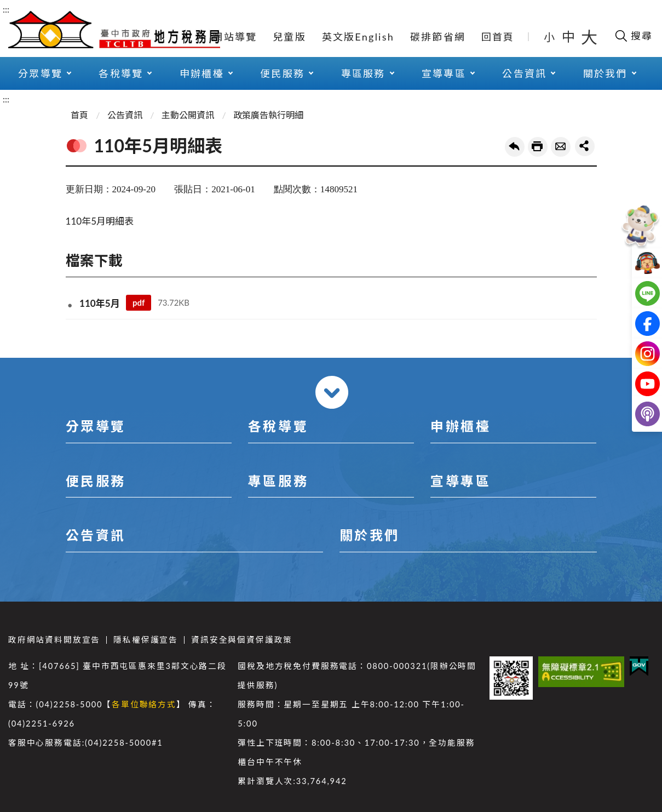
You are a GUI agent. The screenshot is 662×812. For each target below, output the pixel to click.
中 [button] (569, 36)
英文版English (358, 37)
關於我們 (605, 73)
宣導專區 (444, 73)
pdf (139, 302)
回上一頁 (515, 147)
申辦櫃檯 (202, 73)
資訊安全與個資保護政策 (242, 640)
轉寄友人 (561, 147)
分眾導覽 (40, 73)
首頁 (79, 115)
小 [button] (550, 37)
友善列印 (538, 147)
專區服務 (363, 73)
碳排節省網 (438, 37)
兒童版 (289, 37)
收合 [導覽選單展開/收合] (332, 392)
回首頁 (498, 37)
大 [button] (589, 37)
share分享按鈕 (585, 146)
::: (6, 9)
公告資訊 (524, 73)
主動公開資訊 (188, 115)
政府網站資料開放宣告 (54, 640)
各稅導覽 (121, 73)
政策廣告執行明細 (268, 115)
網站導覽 (235, 37)
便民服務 (282, 73)
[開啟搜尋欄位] (633, 36)
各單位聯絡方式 (144, 704)
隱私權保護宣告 (146, 640)
